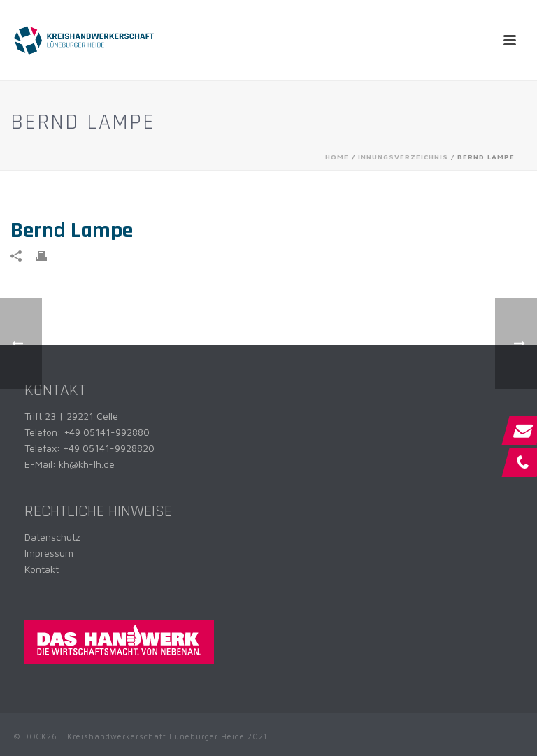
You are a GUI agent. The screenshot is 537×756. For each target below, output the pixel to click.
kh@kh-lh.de (87, 464)
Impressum (49, 553)
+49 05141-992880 (107, 432)
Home (337, 157)
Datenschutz (52, 537)
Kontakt (42, 569)
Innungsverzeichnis (403, 157)
